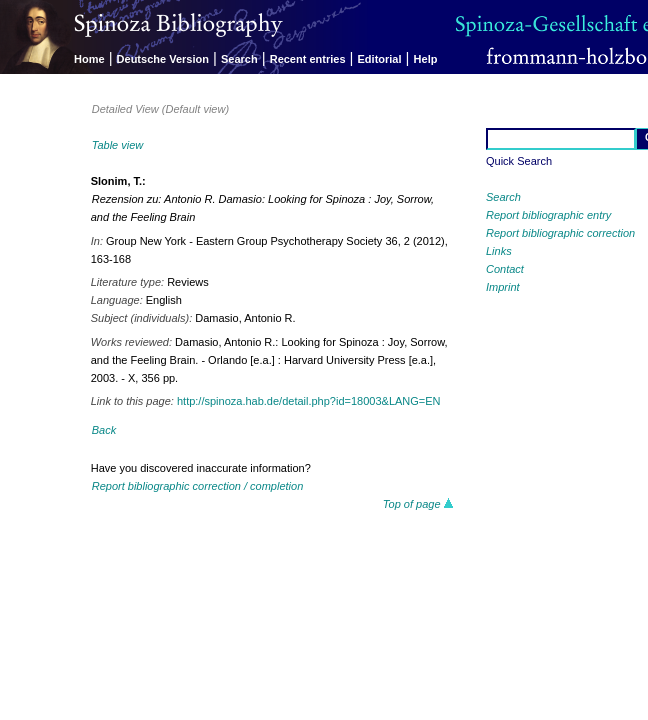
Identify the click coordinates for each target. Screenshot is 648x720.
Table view (118, 145)
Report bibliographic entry (548, 215)
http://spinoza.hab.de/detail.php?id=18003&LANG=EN (309, 401)
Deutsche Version (163, 59)
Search (239, 59)
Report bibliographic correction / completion (198, 486)
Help (426, 59)
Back (104, 430)
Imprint (503, 287)
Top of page (418, 504)
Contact (505, 269)
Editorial (380, 59)
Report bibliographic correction (560, 233)
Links (499, 251)
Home (89, 59)
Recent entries (308, 59)
